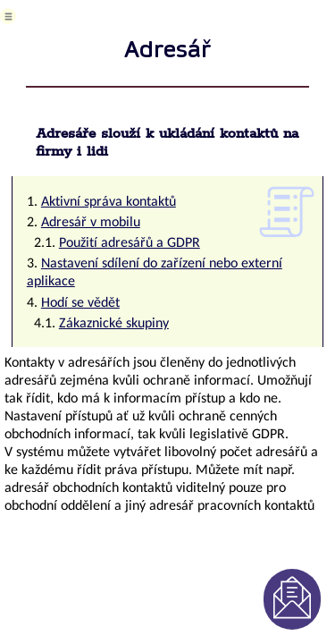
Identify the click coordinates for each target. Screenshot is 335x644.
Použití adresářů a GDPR (130, 243)
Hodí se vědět (80, 303)
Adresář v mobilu (91, 223)
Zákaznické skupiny (114, 324)
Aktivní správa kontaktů (109, 202)
